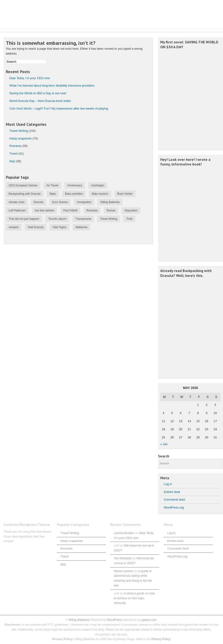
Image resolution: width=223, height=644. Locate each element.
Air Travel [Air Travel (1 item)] (52, 185)
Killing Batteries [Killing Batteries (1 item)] (110, 202)
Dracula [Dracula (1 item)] (38, 202)
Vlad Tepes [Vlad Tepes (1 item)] (59, 227)
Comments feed (174, 500)
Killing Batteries (79, 620)
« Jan (164, 444)
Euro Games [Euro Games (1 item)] (60, 202)
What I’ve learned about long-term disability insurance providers (52, 86)
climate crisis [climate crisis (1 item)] (17, 202)
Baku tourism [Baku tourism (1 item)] (100, 194)
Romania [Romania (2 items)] (92, 210)
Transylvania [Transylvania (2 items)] (83, 219)
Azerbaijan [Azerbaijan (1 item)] (98, 185)
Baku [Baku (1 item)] (53, 194)
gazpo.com (149, 620)
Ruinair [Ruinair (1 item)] (111, 210)
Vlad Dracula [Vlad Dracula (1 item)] (36, 227)
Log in (168, 484)
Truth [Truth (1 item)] (129, 219)
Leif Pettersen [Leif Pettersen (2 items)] (17, 210)
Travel (13, 154)
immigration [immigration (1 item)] (84, 202)
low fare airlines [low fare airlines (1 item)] (44, 210)
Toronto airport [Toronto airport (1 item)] (57, 219)
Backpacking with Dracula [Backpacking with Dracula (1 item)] (25, 194)
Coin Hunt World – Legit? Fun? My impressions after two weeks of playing (59, 108)
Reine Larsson (124, 571)
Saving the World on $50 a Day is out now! (38, 93)
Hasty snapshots (20, 138)
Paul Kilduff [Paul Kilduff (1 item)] (70, 210)
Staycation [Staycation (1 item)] (131, 210)
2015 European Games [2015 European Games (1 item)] (23, 185)
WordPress (115, 620)
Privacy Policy (161, 639)
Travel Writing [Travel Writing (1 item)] (109, 219)
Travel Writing (18, 131)
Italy (12, 161)
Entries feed (172, 492)
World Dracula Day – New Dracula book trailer (40, 101)
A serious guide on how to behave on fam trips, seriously (134, 598)
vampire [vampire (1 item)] (14, 227)
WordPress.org (174, 507)
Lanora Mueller (124, 533)
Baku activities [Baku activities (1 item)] (74, 194)
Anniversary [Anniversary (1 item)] (75, 185)
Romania (15, 146)
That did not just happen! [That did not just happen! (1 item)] (24, 219)
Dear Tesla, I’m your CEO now (30, 78)
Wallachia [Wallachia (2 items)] (82, 227)
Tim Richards (123, 558)
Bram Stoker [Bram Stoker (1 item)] (125, 194)
